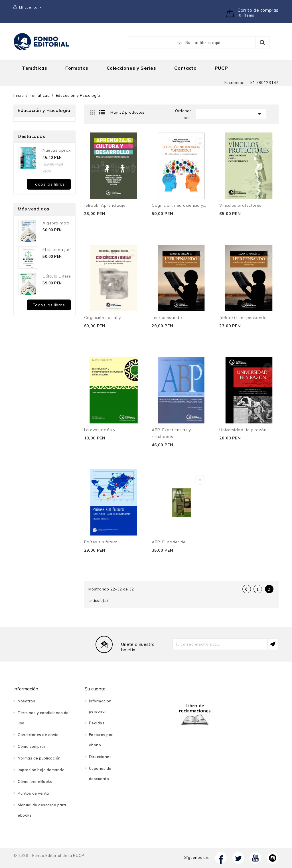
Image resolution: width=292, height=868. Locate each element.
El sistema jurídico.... (63, 250)
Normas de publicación (39, 758)
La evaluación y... (101, 430)
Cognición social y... (104, 318)
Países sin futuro (101, 542)
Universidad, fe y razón (243, 430)
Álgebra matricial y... (63, 223)
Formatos (77, 68)
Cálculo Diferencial (61, 276)
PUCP (221, 68)
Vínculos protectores (240, 205)
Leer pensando (167, 318)
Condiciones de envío (38, 735)
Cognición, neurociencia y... (179, 205)
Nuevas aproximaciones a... (70, 150)
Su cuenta (95, 689)
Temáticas (35, 68)
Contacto (185, 68)
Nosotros (26, 701)
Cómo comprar (32, 746)
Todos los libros (49, 184)
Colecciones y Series (131, 68)
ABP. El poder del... (171, 542)
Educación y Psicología (44, 110)
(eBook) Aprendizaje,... (107, 205)
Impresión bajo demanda (41, 770)
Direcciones (100, 757)
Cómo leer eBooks (35, 781)
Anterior (246, 589)
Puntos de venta (33, 793)
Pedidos (97, 723)
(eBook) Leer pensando (243, 318)
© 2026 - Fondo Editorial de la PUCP (49, 855)
